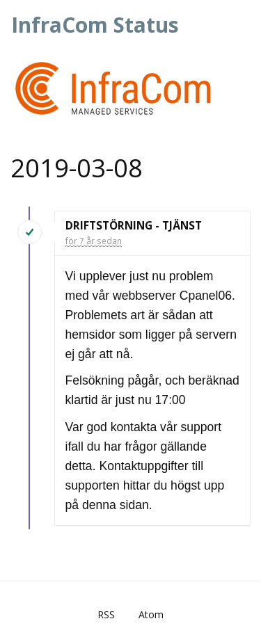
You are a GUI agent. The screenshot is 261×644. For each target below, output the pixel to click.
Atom (151, 614)
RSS (106, 614)
